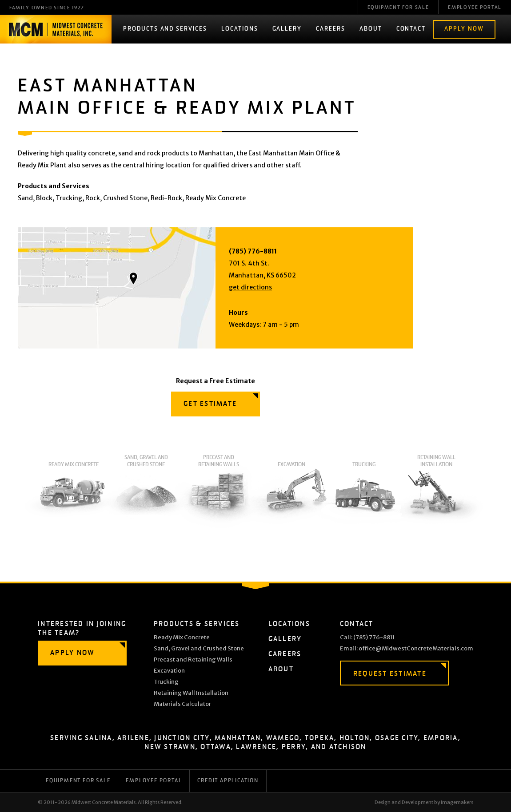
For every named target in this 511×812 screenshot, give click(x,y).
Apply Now (464, 29)
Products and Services (165, 29)
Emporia (441, 738)
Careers (331, 29)
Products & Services (197, 624)
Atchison (348, 747)
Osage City (397, 738)
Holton (355, 738)
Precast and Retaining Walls (219, 492)
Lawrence (256, 747)
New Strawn (170, 747)
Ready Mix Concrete (74, 495)
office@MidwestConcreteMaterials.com (416, 648)
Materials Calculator (182, 704)
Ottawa (216, 747)
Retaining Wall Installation (437, 492)
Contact (411, 29)
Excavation (291, 495)
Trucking (364, 495)
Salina (99, 738)
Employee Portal (475, 8)
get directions (250, 287)
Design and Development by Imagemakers (424, 802)
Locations (240, 29)
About (371, 29)
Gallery (287, 29)
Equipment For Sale (398, 8)
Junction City (182, 738)
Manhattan (238, 738)
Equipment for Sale (78, 781)
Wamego (283, 738)
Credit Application (228, 781)
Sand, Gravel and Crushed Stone (146, 492)
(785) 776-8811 (253, 251)
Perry (294, 747)
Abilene (133, 738)
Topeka (320, 738)
